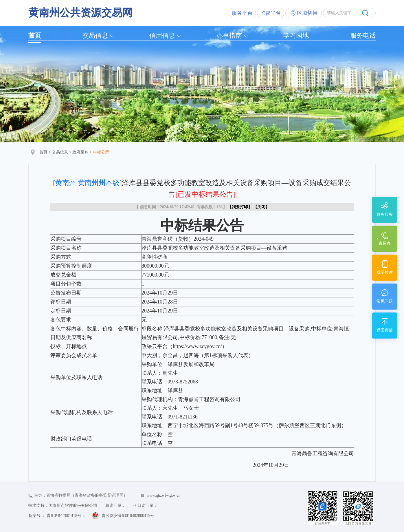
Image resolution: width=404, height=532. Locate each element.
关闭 (261, 207)
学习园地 (296, 35)
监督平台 (271, 13)
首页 (35, 35)
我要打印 (240, 207)
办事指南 (229, 35)
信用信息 (162, 35)
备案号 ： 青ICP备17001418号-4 (56, 516)
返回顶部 (385, 330)
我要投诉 (385, 272)
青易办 (385, 243)
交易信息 (95, 35)
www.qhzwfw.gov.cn (163, 495)
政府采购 (80, 152)
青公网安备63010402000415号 (128, 516)
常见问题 (385, 301)
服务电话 (363, 35)
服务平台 (242, 13)
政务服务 (385, 214)
